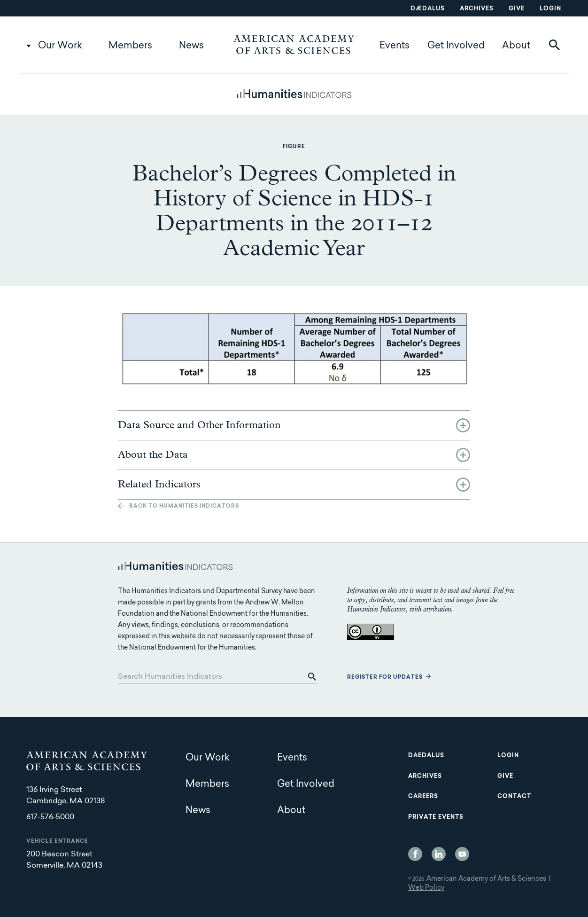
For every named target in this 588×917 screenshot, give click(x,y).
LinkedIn (439, 854)
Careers (423, 797)
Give (517, 9)
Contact (514, 797)
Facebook (415, 854)
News (191, 46)
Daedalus (426, 756)
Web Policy (426, 888)
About (516, 46)
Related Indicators (159, 485)
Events (395, 46)
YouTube (462, 854)
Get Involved (456, 46)
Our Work (60, 46)
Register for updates (385, 678)
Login (550, 9)
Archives (477, 9)
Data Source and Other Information (199, 425)
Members (130, 46)
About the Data (153, 455)
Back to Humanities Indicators (184, 506)
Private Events (436, 817)
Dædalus (428, 9)
